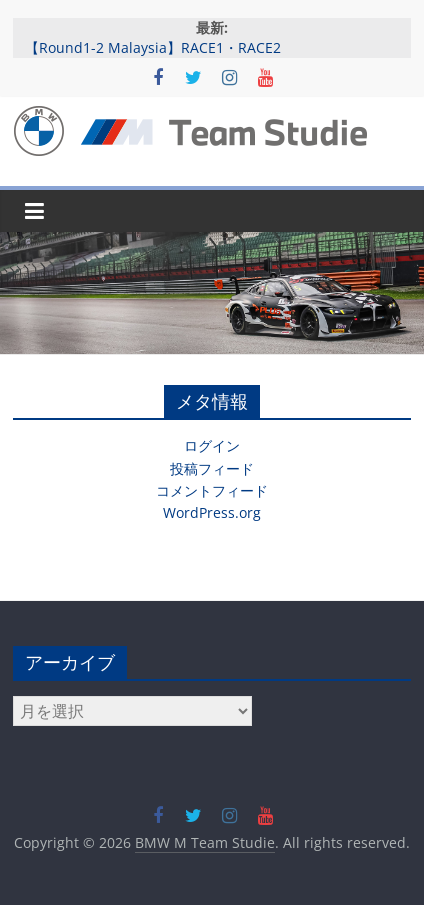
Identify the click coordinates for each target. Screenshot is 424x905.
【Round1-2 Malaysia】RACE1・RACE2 (153, 47)
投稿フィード (212, 468)
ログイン (212, 445)
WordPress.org (212, 512)
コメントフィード (212, 490)
